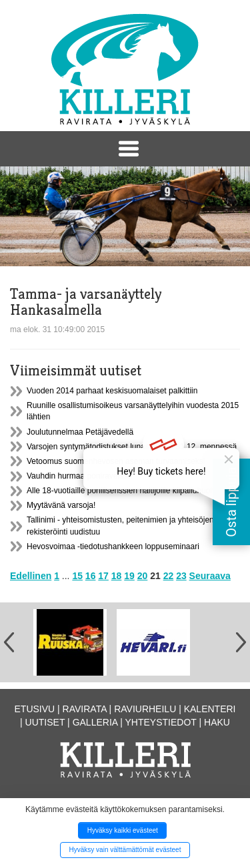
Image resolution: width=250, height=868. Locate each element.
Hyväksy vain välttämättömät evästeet (125, 850)
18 (117, 576)
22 (169, 576)
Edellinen (31, 576)
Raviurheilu (145, 709)
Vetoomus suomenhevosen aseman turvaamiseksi (116, 461)
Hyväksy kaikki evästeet (123, 830)
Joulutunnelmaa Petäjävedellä (80, 432)
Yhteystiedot (161, 722)
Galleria (95, 722)
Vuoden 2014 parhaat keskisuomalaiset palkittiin (112, 391)
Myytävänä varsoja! (61, 505)
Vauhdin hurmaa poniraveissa (79, 476)
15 (77, 576)
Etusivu (35, 709)
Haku (217, 722)
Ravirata (85, 709)
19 (129, 576)
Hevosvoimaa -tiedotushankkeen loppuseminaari (113, 546)
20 (143, 576)
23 (181, 576)
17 (103, 576)
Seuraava (210, 576)
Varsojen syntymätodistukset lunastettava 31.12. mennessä (132, 447)
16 (91, 576)
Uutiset (45, 722)
